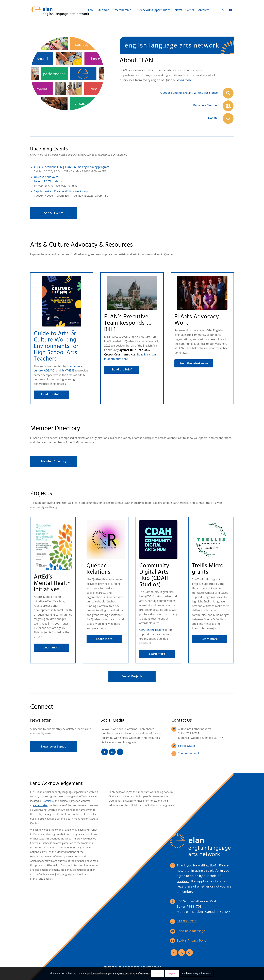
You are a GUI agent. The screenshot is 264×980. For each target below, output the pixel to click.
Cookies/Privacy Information (197, 973)
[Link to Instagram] (120, 752)
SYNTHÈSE (68, 370)
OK (157, 973)
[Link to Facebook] (105, 752)
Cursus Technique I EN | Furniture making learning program (72, 167)
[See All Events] (54, 213)
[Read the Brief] (122, 370)
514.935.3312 (187, 746)
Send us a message (191, 931)
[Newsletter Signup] (54, 747)
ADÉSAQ (49, 370)
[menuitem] (90, 10)
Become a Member (205, 106)
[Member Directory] (54, 461)
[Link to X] (182, 953)
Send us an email (189, 753)
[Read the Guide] (52, 395)
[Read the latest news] (194, 363)
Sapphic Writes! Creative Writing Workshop (61, 191)
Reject (172, 973)
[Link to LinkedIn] (112, 752)
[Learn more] (52, 648)
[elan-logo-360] (60, 10)
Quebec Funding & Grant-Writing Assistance (189, 93)
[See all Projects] (132, 676)
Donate (213, 118)
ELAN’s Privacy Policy (192, 940)
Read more (184, 80)
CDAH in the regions (152, 630)
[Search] (223, 10)
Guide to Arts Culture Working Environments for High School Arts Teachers (56, 346)
